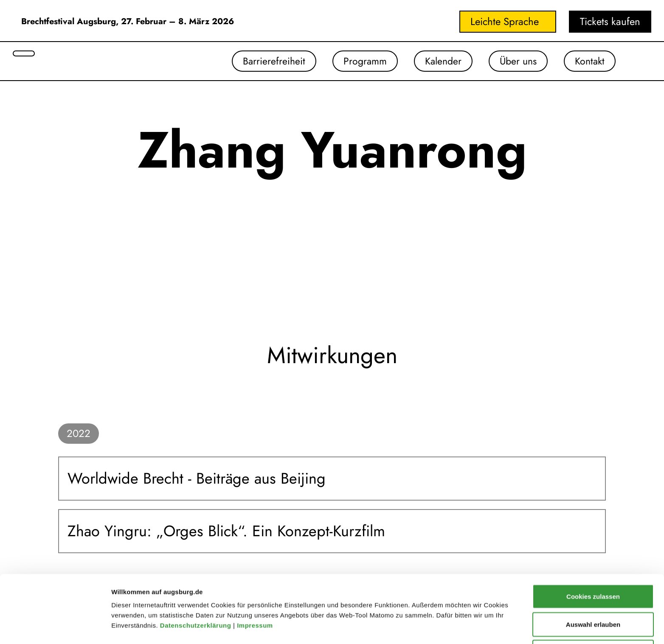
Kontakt (589, 61)
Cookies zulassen (593, 556)
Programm (358, 61)
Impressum (256, 584)
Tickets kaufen (610, 21)
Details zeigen (452, 612)
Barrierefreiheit (266, 61)
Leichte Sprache (505, 21)
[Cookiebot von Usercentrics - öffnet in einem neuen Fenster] (55, 627)
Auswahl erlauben (593, 584)
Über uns (515, 61)
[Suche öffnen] (24, 53)
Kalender (438, 61)
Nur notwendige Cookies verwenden (593, 616)
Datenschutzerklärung (197, 584)
